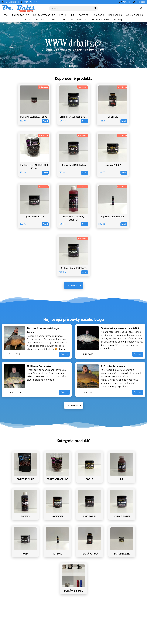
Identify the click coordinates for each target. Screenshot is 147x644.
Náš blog (118, 20)
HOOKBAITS (98, 15)
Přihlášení (125, 2)
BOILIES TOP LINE (20, 15)
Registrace (139, 2)
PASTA (28, 20)
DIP (73, 15)
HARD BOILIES (115, 15)
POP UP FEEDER (79, 20)
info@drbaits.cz (10, 2)
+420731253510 (29, 2)
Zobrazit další (74, 285)
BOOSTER (83, 15)
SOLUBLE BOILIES (135, 15)
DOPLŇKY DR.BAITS (100, 20)
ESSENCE (41, 20)
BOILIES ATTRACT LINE (44, 15)
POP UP (63, 15)
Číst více (64, 354)
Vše (6, 15)
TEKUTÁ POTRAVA (58, 20)
